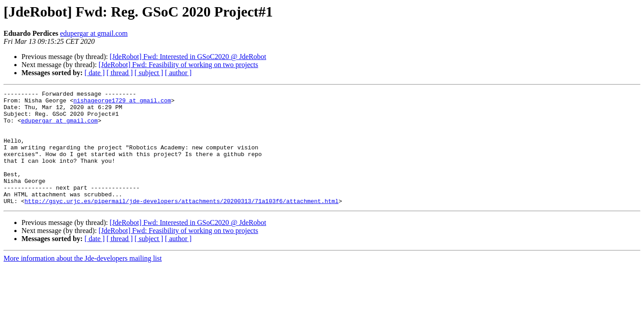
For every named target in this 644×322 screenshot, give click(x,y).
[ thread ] (120, 73)
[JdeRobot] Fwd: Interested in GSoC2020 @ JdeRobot (188, 57)
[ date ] (95, 73)
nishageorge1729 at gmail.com (122, 103)
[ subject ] (149, 73)
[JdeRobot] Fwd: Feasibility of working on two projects (178, 65)
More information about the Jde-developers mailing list (83, 281)
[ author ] (178, 73)
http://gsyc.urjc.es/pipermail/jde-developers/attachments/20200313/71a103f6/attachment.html (182, 224)
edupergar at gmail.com (94, 33)
